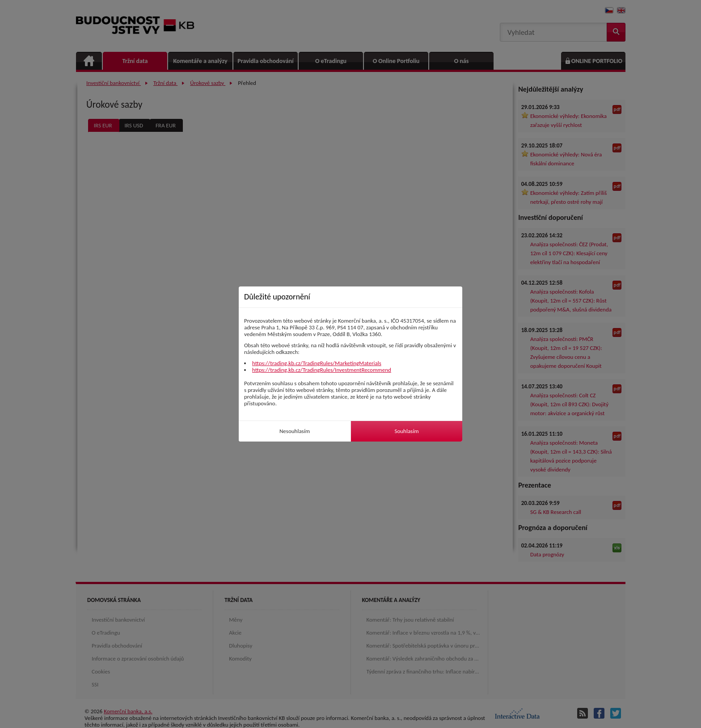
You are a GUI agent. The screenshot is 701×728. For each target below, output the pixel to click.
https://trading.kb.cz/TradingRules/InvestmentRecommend (322, 370)
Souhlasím (406, 431)
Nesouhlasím (295, 431)
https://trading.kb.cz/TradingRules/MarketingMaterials (317, 363)
